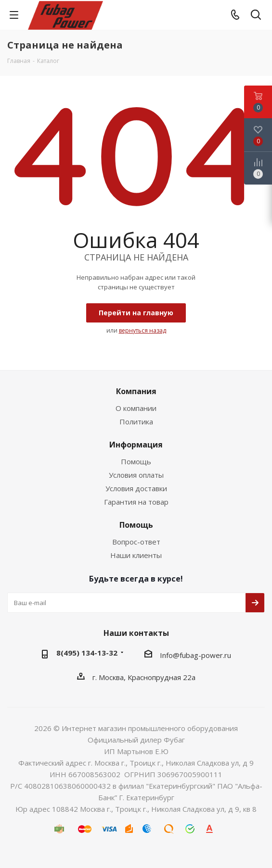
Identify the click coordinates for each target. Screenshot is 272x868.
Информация (136, 445)
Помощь (136, 461)
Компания (136, 391)
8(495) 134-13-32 (87, 653)
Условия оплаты (136, 475)
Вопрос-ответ (136, 542)
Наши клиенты (136, 555)
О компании (136, 408)
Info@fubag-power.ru (195, 655)
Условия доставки (136, 488)
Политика (136, 422)
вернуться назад (142, 330)
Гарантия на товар (136, 502)
